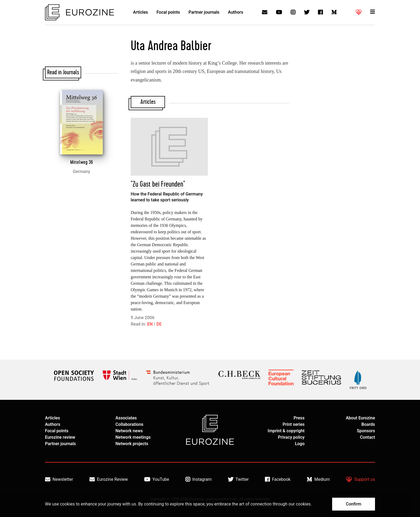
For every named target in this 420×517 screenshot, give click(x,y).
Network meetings (133, 437)
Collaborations (129, 424)
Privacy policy (291, 437)
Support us (361, 479)
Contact (367, 437)
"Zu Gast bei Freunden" (158, 184)
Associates (126, 418)
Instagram (198, 479)
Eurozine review (60, 437)
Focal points (168, 12)
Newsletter (59, 479)
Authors (236, 12)
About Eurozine (360, 418)
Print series (294, 424)
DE (159, 324)
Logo (300, 444)
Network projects (132, 444)
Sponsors (366, 431)
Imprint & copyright (286, 431)
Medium (318, 479)
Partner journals (204, 12)
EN (150, 324)
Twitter (238, 479)
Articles (141, 12)
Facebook (278, 479)
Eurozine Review (109, 479)
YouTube (157, 479)
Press (299, 418)
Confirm (353, 504)
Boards (368, 424)
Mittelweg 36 (82, 162)
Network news (129, 431)
